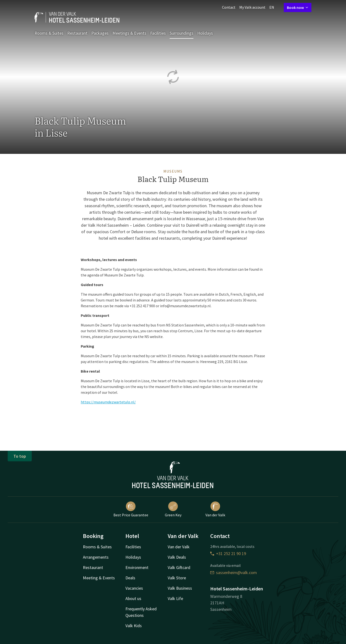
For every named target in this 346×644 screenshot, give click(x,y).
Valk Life (175, 598)
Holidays (205, 33)
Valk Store (177, 578)
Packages (100, 33)
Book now (298, 7)
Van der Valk (215, 509)
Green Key (173, 509)
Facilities (158, 33)
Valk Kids (134, 626)
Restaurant (77, 33)
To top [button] (20, 456)
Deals (130, 578)
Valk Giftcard (179, 567)
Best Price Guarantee (131, 509)
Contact (229, 7)
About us (133, 598)
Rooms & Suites (49, 33)
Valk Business (180, 588)
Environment (137, 567)
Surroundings (182, 33)
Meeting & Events (99, 578)
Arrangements (96, 557)
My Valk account (252, 7)
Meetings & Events (129, 33)
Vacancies (134, 588)
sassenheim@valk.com (234, 572)
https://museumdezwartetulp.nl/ (108, 402)
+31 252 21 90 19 (228, 553)
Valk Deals (177, 557)
